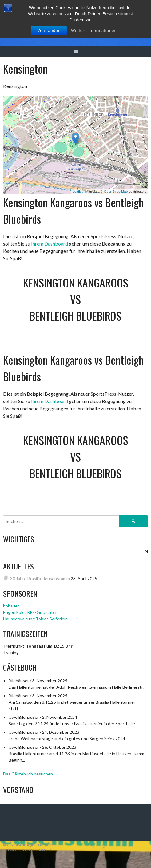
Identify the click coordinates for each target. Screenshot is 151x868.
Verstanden (49, 30)
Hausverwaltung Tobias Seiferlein (35, 619)
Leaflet (78, 192)
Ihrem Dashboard (50, 244)
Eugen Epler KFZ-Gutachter (30, 612)
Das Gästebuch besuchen (28, 774)
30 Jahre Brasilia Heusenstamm (40, 579)
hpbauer (11, 606)
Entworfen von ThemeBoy (27, 850)
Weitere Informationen (94, 30)
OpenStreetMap (116, 192)
